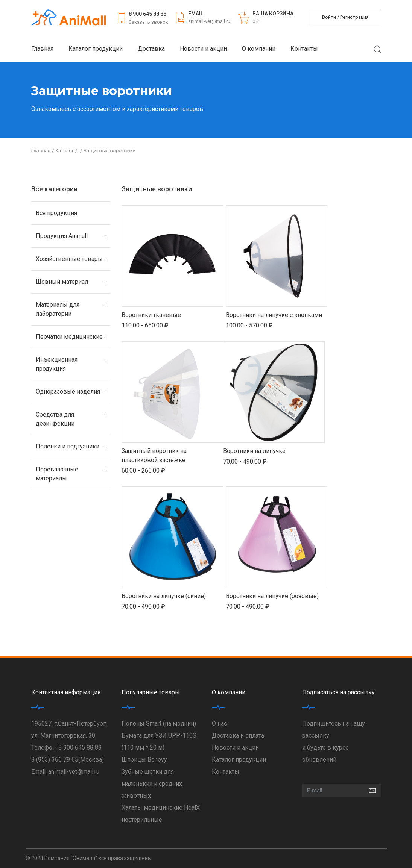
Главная (42, 49)
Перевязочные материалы (57, 474)
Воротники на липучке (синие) (164, 596)
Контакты (304, 49)
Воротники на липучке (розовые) (272, 596)
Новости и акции (203, 49)
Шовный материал (62, 282)
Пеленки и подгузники (68, 446)
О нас (219, 723)
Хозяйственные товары (69, 259)
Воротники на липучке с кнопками (274, 315)
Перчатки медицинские (69, 337)
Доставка (151, 49)
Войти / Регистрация (345, 17)
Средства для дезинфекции (55, 419)
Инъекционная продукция (57, 364)
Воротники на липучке (254, 451)
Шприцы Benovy (144, 760)
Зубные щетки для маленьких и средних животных (152, 784)
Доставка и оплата (238, 735)
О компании (259, 49)
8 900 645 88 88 (147, 14)
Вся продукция (56, 213)
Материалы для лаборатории (58, 309)
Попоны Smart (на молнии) (159, 723)
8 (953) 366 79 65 (55, 760)
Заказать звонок (148, 22)
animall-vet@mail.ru (209, 21)
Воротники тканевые (151, 315)
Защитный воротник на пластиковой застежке (154, 455)
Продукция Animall (62, 236)
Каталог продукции (96, 49)
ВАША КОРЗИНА (273, 14)
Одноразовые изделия (68, 392)
